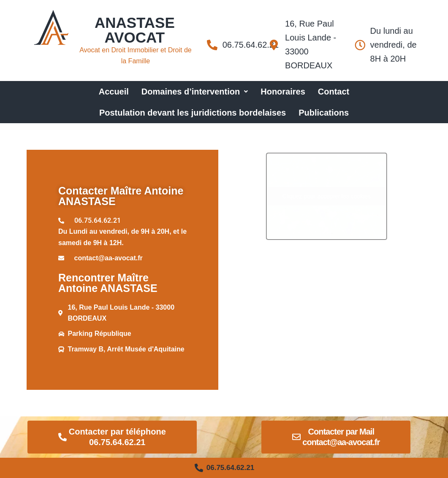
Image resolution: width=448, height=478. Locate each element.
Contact (334, 92)
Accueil (114, 92)
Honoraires (283, 92)
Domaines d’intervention (195, 92)
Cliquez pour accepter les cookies (327, 196)
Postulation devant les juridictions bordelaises (193, 113)
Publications (324, 113)
